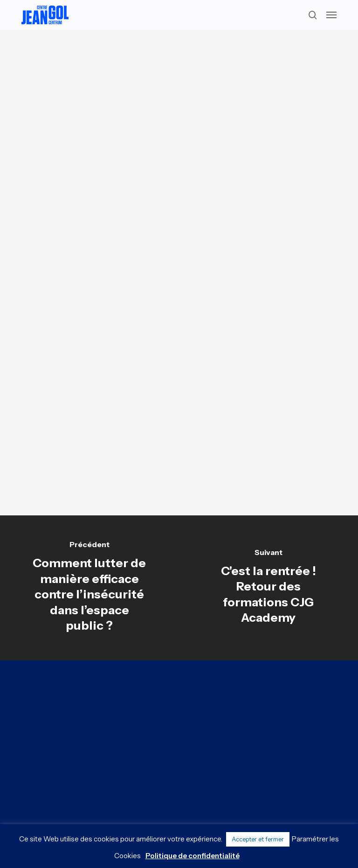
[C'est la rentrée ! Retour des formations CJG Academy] (268, 588)
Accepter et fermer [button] (258, 839)
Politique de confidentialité (193, 856)
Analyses (176, 58)
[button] (331, 15)
